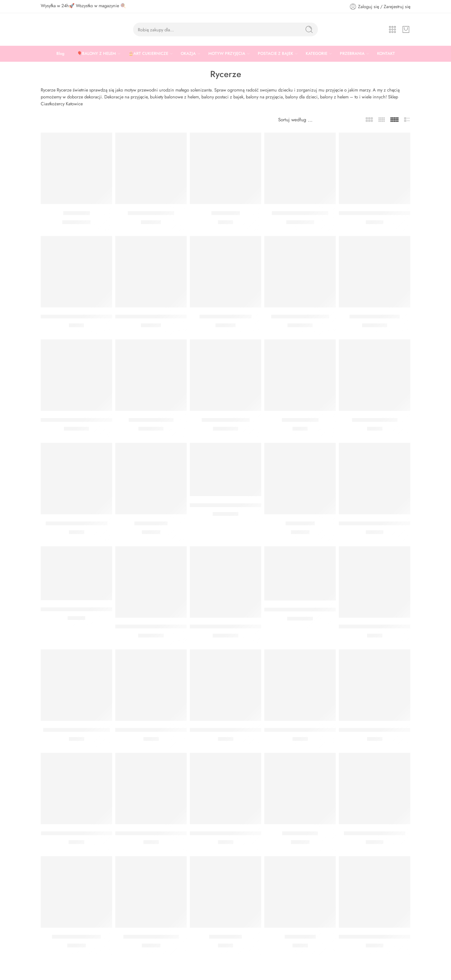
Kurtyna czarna (151, 523)
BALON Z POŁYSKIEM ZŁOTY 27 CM (233, 627)
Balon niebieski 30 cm (375, 317)
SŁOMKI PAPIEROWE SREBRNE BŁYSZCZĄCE (169, 730)
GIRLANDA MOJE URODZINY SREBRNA (386, 523)
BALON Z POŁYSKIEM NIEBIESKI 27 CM (312, 610)
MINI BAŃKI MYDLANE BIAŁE (77, 833)
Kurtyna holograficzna (76, 937)
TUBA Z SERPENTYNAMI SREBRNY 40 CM (389, 213)
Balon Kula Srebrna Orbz (300, 213)
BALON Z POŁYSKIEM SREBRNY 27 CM (162, 627)
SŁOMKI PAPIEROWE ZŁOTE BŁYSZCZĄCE (315, 730)
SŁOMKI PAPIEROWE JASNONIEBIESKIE (387, 627)
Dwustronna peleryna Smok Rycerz (155, 317)
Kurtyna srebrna (300, 833)
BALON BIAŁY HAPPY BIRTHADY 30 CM (237, 505)
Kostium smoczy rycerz (225, 317)
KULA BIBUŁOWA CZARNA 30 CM (231, 833)
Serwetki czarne (300, 420)
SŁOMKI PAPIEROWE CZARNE (226, 730)
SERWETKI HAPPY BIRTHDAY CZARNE (86, 317)
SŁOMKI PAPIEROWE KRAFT (77, 730)
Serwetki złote (225, 937)
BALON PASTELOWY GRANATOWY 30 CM (91, 420)
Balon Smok (77, 213)
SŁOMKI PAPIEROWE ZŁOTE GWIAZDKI (386, 730)
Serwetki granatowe (375, 420)
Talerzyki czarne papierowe (77, 523)
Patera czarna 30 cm (151, 213)
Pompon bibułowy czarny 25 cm (152, 833)
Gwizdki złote (300, 937)
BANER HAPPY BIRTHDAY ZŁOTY (378, 937)
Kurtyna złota (300, 523)
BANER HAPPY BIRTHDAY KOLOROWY (86, 609)
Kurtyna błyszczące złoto (151, 937)
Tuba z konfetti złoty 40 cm (375, 833)
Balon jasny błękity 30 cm (300, 317)
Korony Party (226, 213)
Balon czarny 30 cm (151, 420)
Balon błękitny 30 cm (226, 420)
